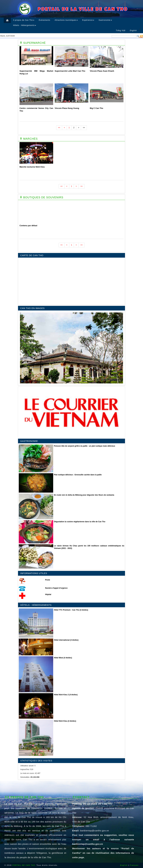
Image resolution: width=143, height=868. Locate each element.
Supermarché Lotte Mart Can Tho (70, 71)
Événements (44, 20)
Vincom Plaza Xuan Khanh (102, 71)
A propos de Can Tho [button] (24, 20)
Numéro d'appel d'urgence (56, 588)
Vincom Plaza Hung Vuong (67, 108)
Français (134, 865)
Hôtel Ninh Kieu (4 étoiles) (65, 721)
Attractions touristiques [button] (66, 20)
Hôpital (48, 594)
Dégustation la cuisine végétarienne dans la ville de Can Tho (80, 522)
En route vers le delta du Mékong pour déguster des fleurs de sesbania (84, 495)
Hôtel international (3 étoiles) (66, 640)
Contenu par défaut (28, 226)
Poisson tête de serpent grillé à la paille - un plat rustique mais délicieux (85, 446)
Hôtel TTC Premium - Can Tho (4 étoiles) (71, 610)
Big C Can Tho (97, 108)
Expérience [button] (88, 20)
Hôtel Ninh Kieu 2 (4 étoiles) (66, 695)
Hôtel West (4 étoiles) (63, 658)
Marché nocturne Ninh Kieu (32, 167)
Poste (48, 580)
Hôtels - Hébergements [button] (25, 25)
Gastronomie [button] (105, 20)
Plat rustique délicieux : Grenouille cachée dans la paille (78, 475)
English (124, 865)
